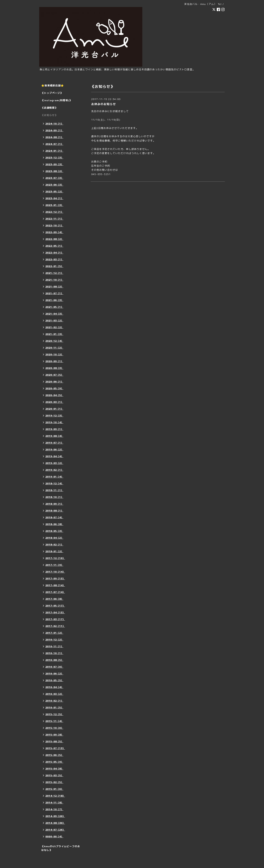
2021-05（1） (54, 307)
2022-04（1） (54, 253)
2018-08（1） (54, 511)
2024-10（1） (54, 124)
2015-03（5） (54, 775)
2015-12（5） (54, 714)
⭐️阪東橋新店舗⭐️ (53, 85)
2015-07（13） (55, 748)
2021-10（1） (54, 280)
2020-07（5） (54, 375)
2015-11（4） (54, 721)
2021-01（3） (54, 334)
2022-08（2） (54, 239)
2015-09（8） (54, 735)
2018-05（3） (54, 531)
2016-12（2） (54, 640)
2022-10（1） (54, 225)
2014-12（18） (55, 796)
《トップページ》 (52, 93)
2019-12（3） (54, 416)
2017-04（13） (55, 612)
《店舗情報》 (49, 108)
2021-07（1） (54, 293)
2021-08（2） (54, 287)
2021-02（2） (54, 327)
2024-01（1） (54, 151)
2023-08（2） (54, 171)
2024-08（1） (54, 137)
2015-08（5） (54, 741)
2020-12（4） (54, 341)
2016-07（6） (54, 667)
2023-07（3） (54, 178)
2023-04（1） (54, 198)
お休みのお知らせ (104, 104)
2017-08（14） (55, 585)
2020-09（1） (54, 361)
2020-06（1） (54, 382)
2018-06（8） (54, 524)
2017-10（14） (55, 572)
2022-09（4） (54, 232)
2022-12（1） (54, 212)
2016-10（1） (54, 653)
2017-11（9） (54, 565)
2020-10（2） (54, 354)
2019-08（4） (54, 436)
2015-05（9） (54, 762)
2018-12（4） (54, 483)
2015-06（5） (54, 755)
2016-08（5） (54, 660)
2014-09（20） (55, 816)
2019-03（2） (54, 463)
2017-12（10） (55, 558)
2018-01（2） (54, 551)
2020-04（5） (54, 395)
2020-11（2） (54, 348)
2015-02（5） (54, 782)
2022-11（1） (54, 219)
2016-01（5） (54, 708)
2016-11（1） (54, 646)
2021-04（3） (54, 314)
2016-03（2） (54, 694)
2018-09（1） (54, 504)
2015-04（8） (54, 769)
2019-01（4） (54, 477)
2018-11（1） (54, 490)
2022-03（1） (54, 259)
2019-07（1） (54, 443)
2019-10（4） (54, 422)
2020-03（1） (54, 402)
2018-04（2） (54, 538)
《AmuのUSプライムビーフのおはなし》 (61, 848)
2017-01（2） (54, 633)
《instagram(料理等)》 (57, 100)
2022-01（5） (54, 266)
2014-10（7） (54, 809)
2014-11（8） (54, 803)
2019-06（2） (54, 450)
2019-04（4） (54, 456)
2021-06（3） (54, 300)
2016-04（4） (54, 687)
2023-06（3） (54, 185)
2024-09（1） (54, 130)
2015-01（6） (54, 789)
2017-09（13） (55, 579)
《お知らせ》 (49, 115)
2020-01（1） (54, 409)
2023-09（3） (54, 164)
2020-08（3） (54, 368)
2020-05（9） (54, 388)
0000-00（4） (54, 837)
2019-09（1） (54, 429)
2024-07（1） (54, 144)
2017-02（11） (55, 626)
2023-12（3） (54, 158)
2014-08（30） (55, 823)
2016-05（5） (54, 680)
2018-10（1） (54, 497)
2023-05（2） (54, 192)
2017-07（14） (55, 592)
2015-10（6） (54, 728)
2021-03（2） (54, 321)
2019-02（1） (54, 470)
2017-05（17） (55, 606)
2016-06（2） (54, 674)
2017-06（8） (54, 599)
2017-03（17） (55, 619)
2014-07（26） (55, 830)
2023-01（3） (54, 205)
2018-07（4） (54, 517)
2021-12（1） (54, 273)
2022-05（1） (54, 246)
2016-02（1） (54, 701)
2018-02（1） (54, 545)
